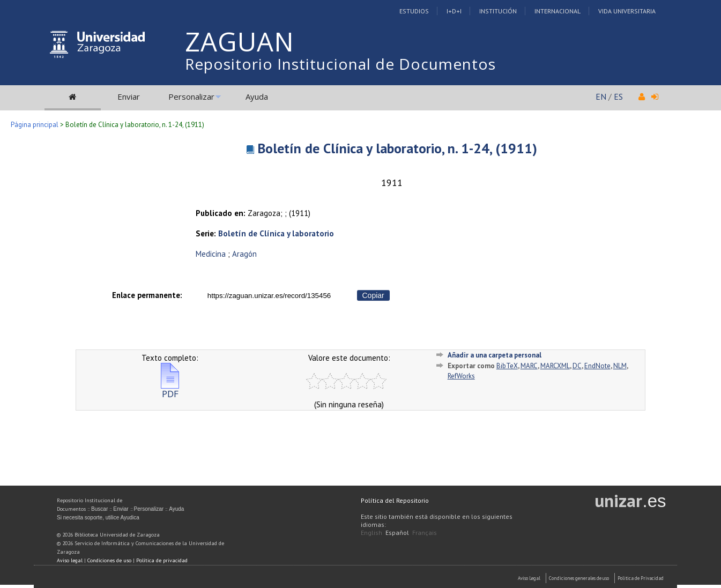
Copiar (373, 295)
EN (601, 96)
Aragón (244, 254)
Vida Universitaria (627, 11)
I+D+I (454, 11)
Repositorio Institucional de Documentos (340, 64)
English (371, 533)
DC (577, 366)
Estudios (414, 11)
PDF (170, 389)
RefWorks (461, 376)
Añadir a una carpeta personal (495, 355)
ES (618, 96)
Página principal (35, 125)
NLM (620, 366)
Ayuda (257, 96)
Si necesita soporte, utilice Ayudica (98, 518)
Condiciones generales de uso (579, 578)
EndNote (597, 366)
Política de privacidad (162, 560)
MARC (529, 366)
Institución (498, 11)
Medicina (211, 254)
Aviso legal (70, 560)
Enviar (129, 96)
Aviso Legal (529, 578)
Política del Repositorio (395, 500)
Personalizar (191, 96)
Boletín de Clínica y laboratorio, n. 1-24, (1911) (397, 148)
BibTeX (507, 366)
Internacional (558, 11)
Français (425, 533)
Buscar (99, 509)
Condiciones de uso (109, 560)
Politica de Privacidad (641, 578)
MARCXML (555, 366)
